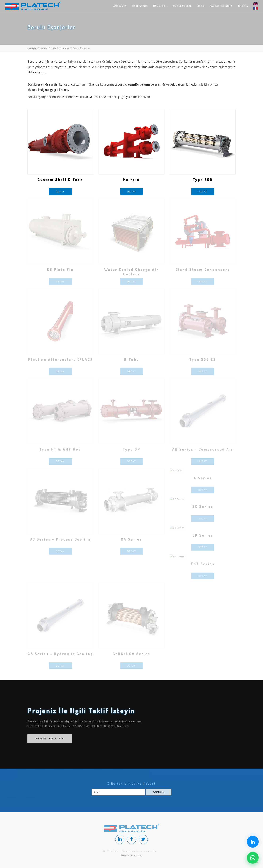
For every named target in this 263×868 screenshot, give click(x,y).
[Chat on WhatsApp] (253, 858)
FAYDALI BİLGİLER (221, 6)
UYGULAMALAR (183, 6)
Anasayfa (32, 48)
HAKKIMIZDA (140, 6)
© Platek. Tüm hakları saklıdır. (131, 851)
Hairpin (131, 179)
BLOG (201, 6)
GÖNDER (159, 792)
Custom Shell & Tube (60, 179)
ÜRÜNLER (160, 6)
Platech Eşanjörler (60, 48)
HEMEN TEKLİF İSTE (50, 738)
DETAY (60, 192)
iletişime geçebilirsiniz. (53, 90)
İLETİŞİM (244, 6)
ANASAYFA (120, 6)
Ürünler (44, 48)
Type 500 (203, 179)
